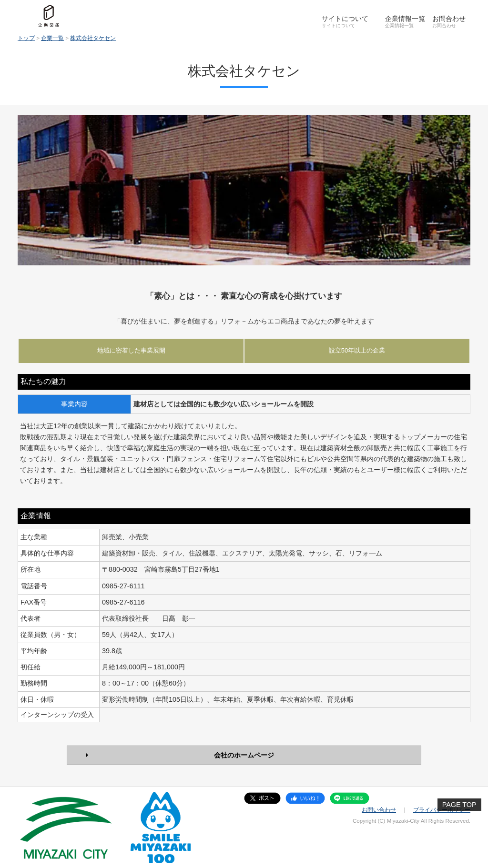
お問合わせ (449, 19)
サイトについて (345, 19)
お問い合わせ (379, 810)
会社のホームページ (244, 755)
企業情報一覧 (405, 19)
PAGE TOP (459, 805)
